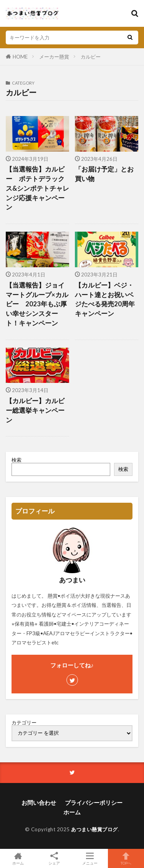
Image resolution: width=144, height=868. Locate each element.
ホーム (72, 812)
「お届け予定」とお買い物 (104, 174)
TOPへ (126, 858)
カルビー (91, 57)
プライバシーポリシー (94, 803)
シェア (54, 859)
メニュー (90, 858)
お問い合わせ (39, 803)
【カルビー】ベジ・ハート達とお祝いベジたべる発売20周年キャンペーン (105, 299)
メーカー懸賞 (54, 57)
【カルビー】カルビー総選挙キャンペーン (35, 410)
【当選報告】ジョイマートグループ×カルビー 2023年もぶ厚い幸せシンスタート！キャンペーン (37, 304)
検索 (17, 460)
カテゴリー (24, 723)
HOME (20, 57)
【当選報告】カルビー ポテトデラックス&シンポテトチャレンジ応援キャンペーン (37, 188)
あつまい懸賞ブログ (94, 829)
